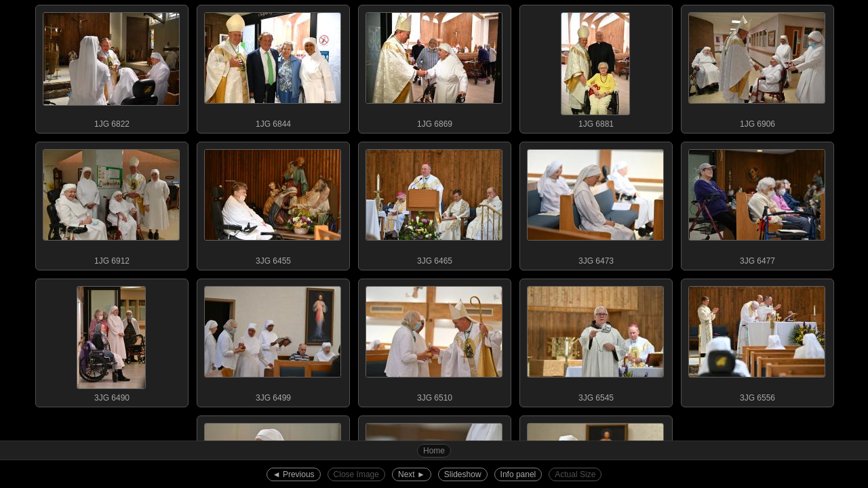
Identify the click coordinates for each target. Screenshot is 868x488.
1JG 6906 (757, 67)
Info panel (518, 474)
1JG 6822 (111, 67)
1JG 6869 (434, 67)
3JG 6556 (757, 341)
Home (434, 451)
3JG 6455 (273, 204)
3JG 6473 (595, 204)
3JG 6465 (434, 204)
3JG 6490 (111, 341)
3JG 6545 (595, 341)
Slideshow (463, 474)
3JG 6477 (757, 204)
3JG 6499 (273, 341)
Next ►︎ (412, 474)
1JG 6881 (595, 67)
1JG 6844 (273, 67)
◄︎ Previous (294, 474)
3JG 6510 (434, 341)
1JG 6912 (111, 204)
